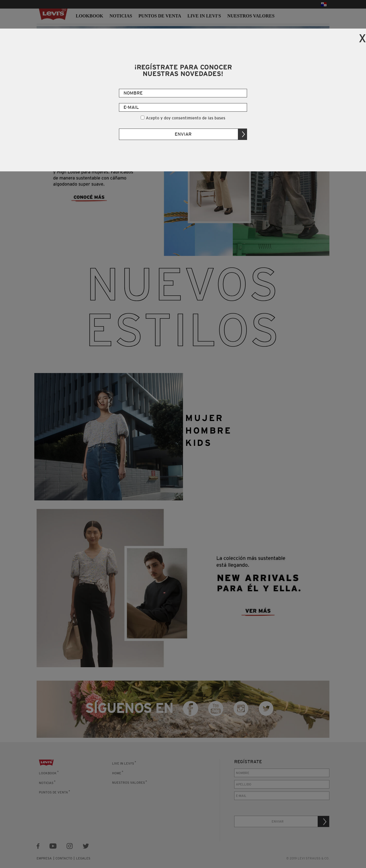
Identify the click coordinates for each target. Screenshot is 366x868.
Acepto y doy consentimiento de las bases (186, 118)
